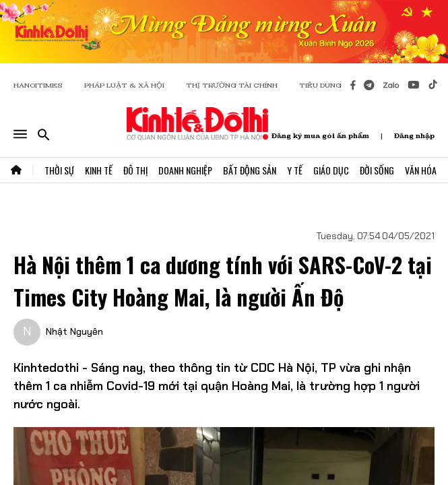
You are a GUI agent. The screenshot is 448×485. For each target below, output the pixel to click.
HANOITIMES (38, 85)
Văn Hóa (421, 170)
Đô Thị (135, 170)
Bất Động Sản (250, 170)
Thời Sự (59, 170)
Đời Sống (377, 170)
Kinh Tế (99, 170)
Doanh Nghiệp (185, 170)
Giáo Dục (331, 170)
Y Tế (295, 170)
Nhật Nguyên (74, 331)
